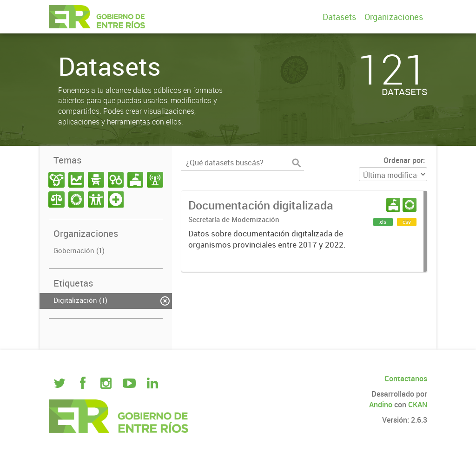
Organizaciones (394, 17)
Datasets (339, 17)
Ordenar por (403, 160)
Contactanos (406, 379)
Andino (381, 405)
